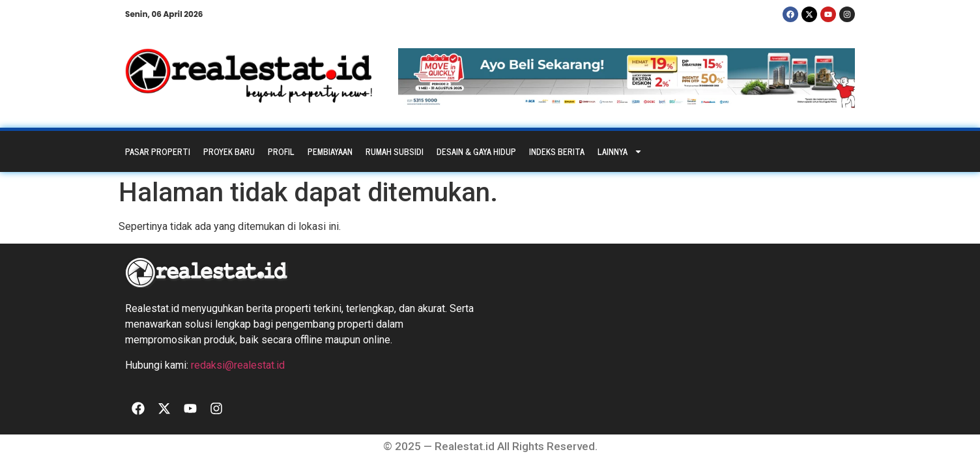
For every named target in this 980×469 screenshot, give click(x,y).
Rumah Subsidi (395, 151)
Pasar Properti (158, 151)
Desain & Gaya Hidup (476, 151)
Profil (281, 151)
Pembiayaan (330, 151)
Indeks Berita (557, 151)
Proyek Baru (229, 151)
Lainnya (620, 151)
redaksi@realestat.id (238, 365)
